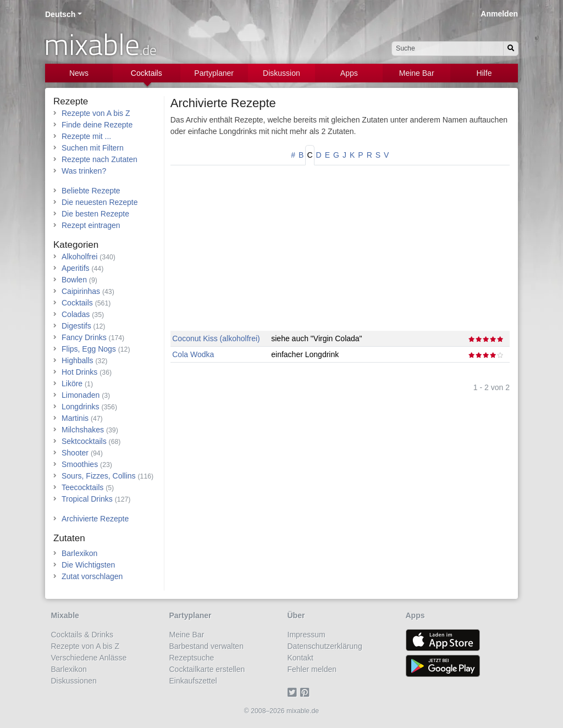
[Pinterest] (307, 692)
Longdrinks (81, 407)
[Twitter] (294, 692)
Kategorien (76, 245)
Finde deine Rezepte (97, 125)
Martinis (75, 418)
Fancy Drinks (84, 337)
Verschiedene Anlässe (89, 658)
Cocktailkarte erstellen (207, 669)
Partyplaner (214, 73)
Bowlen (74, 280)
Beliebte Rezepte (91, 191)
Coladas (76, 314)
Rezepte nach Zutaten (100, 159)
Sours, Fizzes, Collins (99, 476)
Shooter (75, 453)
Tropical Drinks (87, 499)
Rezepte (71, 101)
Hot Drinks (79, 372)
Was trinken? (84, 171)
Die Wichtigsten (88, 565)
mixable (100, 44)
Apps (349, 73)
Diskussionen (74, 681)
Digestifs (76, 326)
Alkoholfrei (79, 257)
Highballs (78, 360)
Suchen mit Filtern (93, 148)
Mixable (65, 615)
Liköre (72, 384)
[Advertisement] (340, 254)
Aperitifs (76, 268)
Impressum (307, 635)
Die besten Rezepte (95, 214)
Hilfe (484, 73)
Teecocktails (82, 487)
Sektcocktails (84, 441)
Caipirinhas (81, 291)
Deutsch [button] (60, 14)
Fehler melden (312, 669)
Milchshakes (83, 430)
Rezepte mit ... (86, 136)
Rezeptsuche (192, 658)
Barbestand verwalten (206, 646)
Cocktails (147, 73)
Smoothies (80, 464)
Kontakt (300, 658)
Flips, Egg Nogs (89, 349)
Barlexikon (79, 553)
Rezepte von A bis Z (96, 113)
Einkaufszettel (193, 681)
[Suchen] (511, 49)
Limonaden (81, 395)
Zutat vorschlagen (92, 576)
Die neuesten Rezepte (100, 202)
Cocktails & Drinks (82, 635)
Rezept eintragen (91, 225)
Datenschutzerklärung (325, 646)
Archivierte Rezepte (223, 103)
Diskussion (281, 73)
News (79, 73)
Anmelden (499, 14)
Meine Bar (417, 73)
